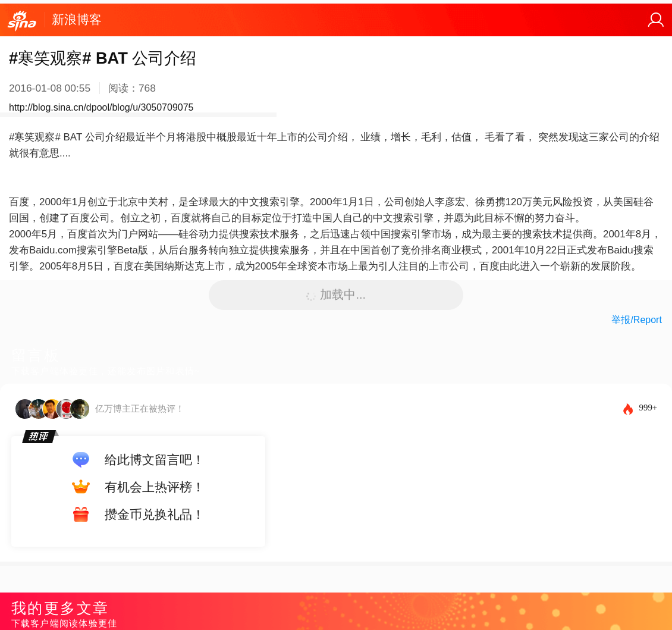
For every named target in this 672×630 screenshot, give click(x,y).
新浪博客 (77, 19)
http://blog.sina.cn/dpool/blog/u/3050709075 (101, 107)
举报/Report (636, 320)
